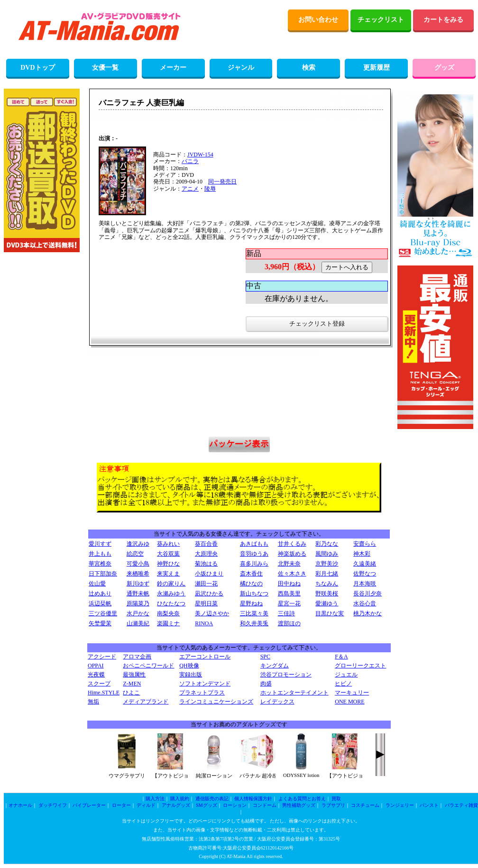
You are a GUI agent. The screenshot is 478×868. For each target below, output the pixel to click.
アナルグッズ (176, 805)
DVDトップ (37, 68)
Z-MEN (132, 684)
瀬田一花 (206, 584)
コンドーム (265, 805)
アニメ (190, 189)
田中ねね (289, 584)
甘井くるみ (292, 544)
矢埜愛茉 (100, 623)
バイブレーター (89, 805)
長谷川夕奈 (368, 594)
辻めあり (100, 594)
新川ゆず (138, 584)
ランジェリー (400, 805)
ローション (235, 805)
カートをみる (443, 20)
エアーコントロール (205, 657)
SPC (265, 657)
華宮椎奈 (100, 564)
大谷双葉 (168, 554)
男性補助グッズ (299, 805)
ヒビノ (343, 684)
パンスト (429, 805)
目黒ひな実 (330, 613)
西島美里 (289, 594)
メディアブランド (146, 702)
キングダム (275, 666)
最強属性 (134, 675)
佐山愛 (97, 584)
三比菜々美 (254, 613)
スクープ (99, 684)
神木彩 (362, 554)
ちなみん (327, 584)
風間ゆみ (327, 554)
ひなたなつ (171, 603)
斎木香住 (251, 574)
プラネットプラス (202, 693)
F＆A (341, 657)
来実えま (168, 574)
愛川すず (100, 544)
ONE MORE (349, 702)
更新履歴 (377, 68)
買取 (336, 799)
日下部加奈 (103, 574)
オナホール (20, 805)
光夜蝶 (96, 675)
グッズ (444, 68)
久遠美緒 (365, 564)
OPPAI (96, 666)
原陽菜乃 (138, 603)
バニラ (190, 161)
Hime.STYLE (104, 693)
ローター (121, 805)
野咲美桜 (327, 594)
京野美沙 (327, 564)
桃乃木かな (368, 613)
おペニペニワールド (148, 666)
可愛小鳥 (138, 564)
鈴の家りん (171, 584)
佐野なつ (365, 574)
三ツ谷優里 (103, 613)
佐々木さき (292, 574)
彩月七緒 (327, 574)
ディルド (146, 805)
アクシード (102, 657)
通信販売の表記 (212, 799)
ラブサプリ (333, 805)
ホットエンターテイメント (294, 693)
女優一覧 (105, 68)
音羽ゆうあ (254, 554)
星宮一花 (289, 603)
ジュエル (346, 675)
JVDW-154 (200, 155)
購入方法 (155, 799)
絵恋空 (135, 554)
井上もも (100, 554)
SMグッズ (206, 805)
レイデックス (277, 702)
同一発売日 (222, 182)
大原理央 (206, 554)
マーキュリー (352, 693)
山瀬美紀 (138, 623)
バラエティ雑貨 (461, 805)
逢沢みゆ (138, 544)
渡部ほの (289, 623)
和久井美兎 (254, 623)
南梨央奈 (168, 613)
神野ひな (168, 564)
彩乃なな (327, 544)
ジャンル (241, 68)
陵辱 (210, 189)
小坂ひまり (209, 574)
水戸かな (138, 613)
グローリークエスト (360, 666)
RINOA (204, 623)
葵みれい (168, 544)
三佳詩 (286, 613)
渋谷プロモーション (286, 675)
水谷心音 (365, 603)
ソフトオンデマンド (205, 684)
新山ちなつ (254, 594)
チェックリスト (381, 20)
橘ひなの (251, 584)
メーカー (173, 68)
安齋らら (365, 544)
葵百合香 (206, 544)
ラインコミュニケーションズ (216, 702)
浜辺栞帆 (100, 603)
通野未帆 (138, 594)
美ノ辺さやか (212, 613)
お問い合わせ (318, 20)
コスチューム (365, 805)
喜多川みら (254, 564)
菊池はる (206, 564)
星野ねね (251, 603)
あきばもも (254, 544)
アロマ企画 (137, 657)
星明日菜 (206, 603)
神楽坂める (292, 554)
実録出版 (191, 675)
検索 (309, 68)
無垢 (93, 702)
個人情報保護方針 (253, 799)
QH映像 (189, 666)
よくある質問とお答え (302, 799)
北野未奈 (289, 564)
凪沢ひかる (209, 594)
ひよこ (131, 693)
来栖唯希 (138, 574)
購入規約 (180, 799)
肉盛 (266, 684)
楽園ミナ (168, 623)
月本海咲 (365, 584)
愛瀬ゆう (327, 603)
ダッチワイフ (53, 805)
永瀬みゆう (171, 594)
